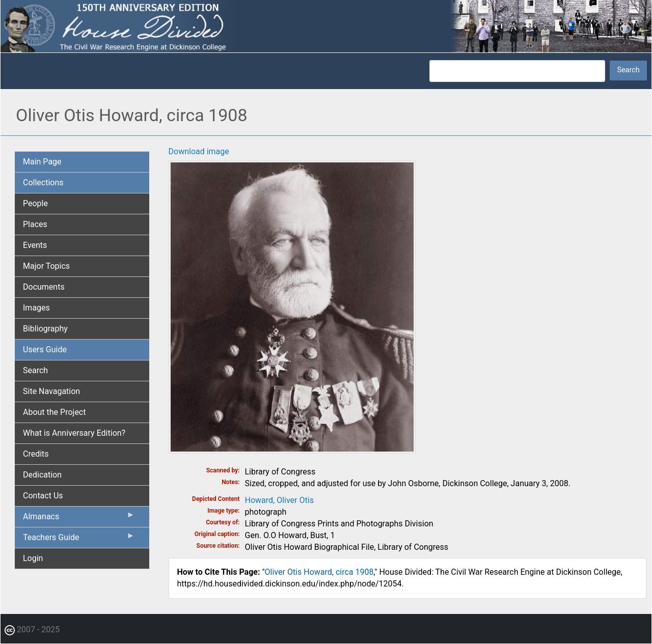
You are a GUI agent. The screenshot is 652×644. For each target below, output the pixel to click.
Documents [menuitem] (44, 287)
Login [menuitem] (33, 558)
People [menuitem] (35, 203)
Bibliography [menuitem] (45, 329)
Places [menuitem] (35, 224)
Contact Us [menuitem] (43, 496)
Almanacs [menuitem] (79, 519)
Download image (199, 151)
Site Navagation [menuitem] (51, 391)
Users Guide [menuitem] (45, 349)
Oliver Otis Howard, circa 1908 (319, 572)
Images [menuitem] (36, 308)
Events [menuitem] (35, 245)
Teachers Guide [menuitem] (79, 540)
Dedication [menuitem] (42, 475)
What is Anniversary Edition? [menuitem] (74, 433)
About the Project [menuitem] (54, 412)
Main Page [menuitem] (42, 162)
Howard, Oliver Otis (279, 500)
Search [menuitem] (35, 370)
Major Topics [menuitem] (46, 266)
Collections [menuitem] (43, 183)
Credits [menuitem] (36, 454)
